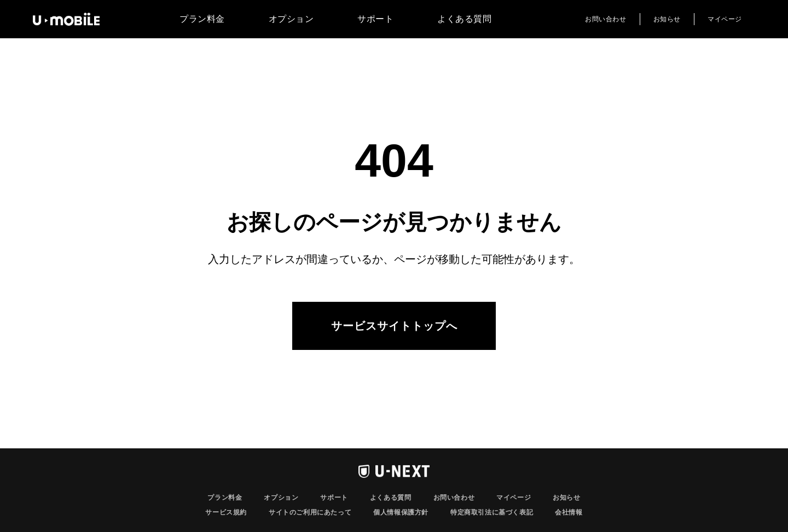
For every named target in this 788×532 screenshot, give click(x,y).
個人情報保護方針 (401, 512)
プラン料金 (202, 19)
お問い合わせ (606, 19)
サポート (375, 19)
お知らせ (667, 19)
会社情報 (569, 512)
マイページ (725, 19)
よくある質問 (464, 19)
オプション (291, 19)
